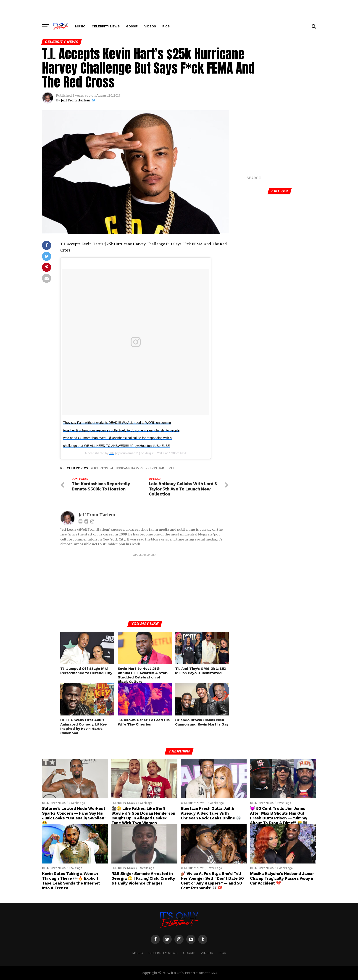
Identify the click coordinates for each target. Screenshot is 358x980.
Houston (100, 468)
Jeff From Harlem (75, 100)
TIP (112, 453)
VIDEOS (150, 26)
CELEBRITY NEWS (106, 26)
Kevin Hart (157, 468)
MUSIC (80, 26)
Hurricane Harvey (128, 468)
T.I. (173, 468)
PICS (166, 26)
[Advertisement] (179, 10)
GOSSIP (132, 26)
